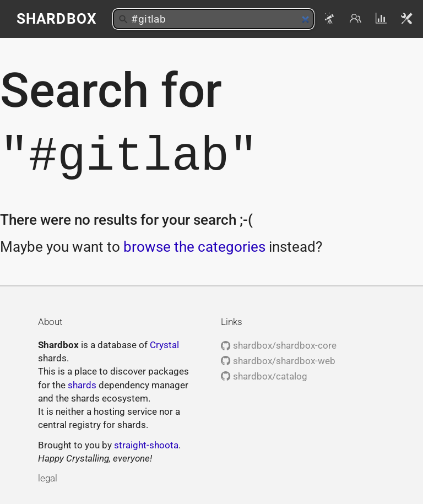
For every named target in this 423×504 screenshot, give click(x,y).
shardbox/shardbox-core (278, 345)
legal (48, 478)
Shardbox (56, 19)
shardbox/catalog (264, 376)
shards (82, 385)
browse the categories (194, 247)
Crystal (164, 345)
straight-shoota (146, 445)
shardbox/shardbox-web (278, 361)
